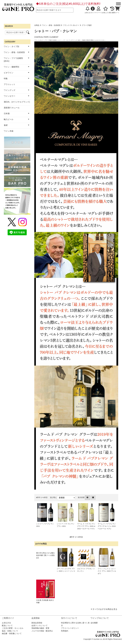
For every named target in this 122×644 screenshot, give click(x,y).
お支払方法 (6, 623)
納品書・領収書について (12, 633)
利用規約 (65, 631)
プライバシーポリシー (70, 628)
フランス (66, 25)
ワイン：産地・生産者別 (51, 25)
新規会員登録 (37, 623)
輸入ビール (9, 119)
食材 (6, 125)
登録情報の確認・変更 (40, 628)
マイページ (99, 10)
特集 (6, 79)
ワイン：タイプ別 (11, 46)
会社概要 (94, 623)
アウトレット (10, 84)
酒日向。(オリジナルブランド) (17, 102)
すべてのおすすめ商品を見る (105, 609)
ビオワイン (9, 73)
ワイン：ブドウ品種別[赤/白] (13, 60)
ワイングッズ (10, 90)
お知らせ (88, 10)
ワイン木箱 (9, 131)
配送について (7, 625)
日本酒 (7, 114)
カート (117, 10)
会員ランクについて (39, 625)
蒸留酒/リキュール (12, 108)
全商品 (37, 25)
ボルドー (76, 25)
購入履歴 (112, 10)
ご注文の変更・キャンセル (13, 628)
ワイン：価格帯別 (11, 67)
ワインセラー (10, 96)
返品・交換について (10, 631)
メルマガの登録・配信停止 (42, 631)
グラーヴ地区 (87, 25)
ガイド (93, 10)
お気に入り (106, 10)
